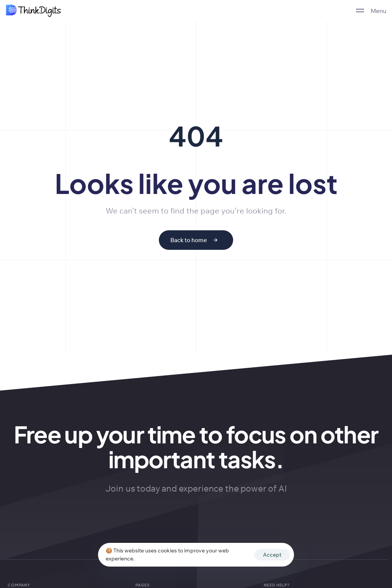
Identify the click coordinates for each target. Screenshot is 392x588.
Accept (272, 555)
